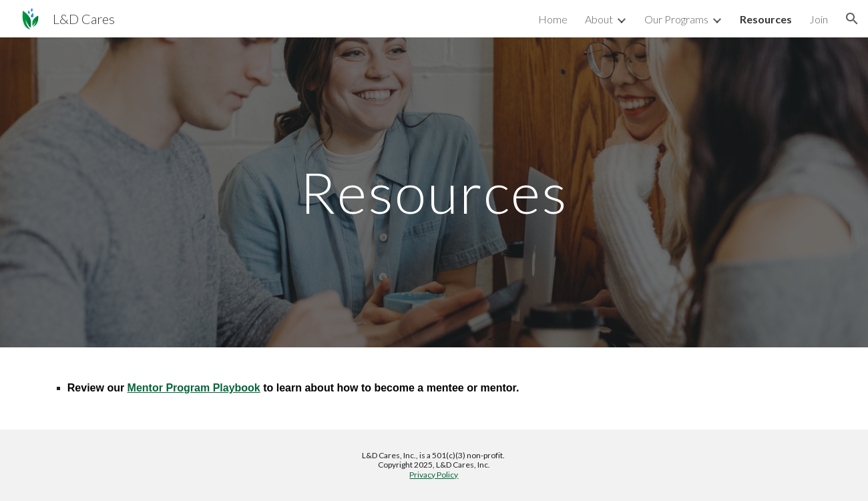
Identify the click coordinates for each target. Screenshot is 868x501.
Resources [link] (766, 19)
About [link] (599, 19)
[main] (434, 192)
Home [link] (553, 19)
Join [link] (819, 19)
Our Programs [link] (676, 19)
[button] (852, 19)
